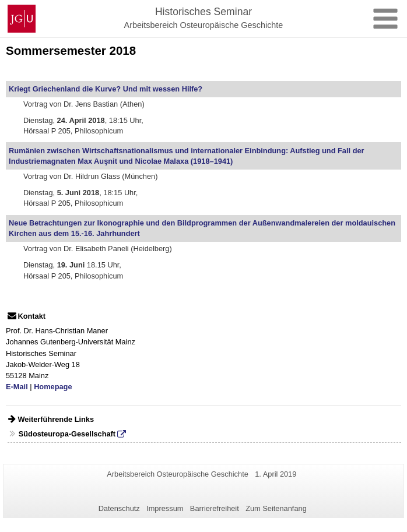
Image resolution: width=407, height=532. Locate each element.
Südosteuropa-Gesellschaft (67, 434)
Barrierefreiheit (215, 508)
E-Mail (17, 387)
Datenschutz (119, 508)
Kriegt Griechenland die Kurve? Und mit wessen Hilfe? (106, 89)
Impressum (165, 508)
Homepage (53, 387)
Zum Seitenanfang (276, 508)
